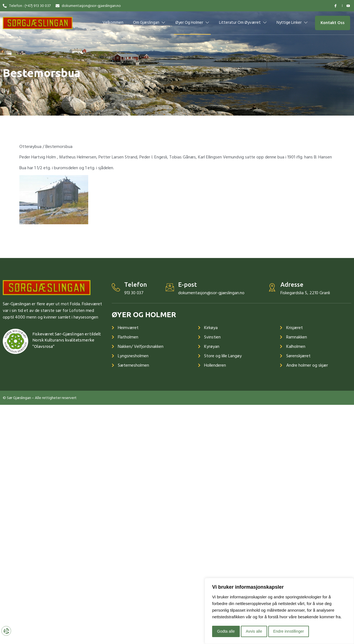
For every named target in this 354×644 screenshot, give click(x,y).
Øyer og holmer (192, 23)
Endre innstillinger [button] (289, 631)
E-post (188, 284)
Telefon (136, 284)
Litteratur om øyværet (243, 23)
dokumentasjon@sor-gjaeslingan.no (211, 293)
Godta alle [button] (226, 631)
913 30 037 (134, 293)
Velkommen (113, 23)
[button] (333, 23)
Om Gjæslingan (149, 23)
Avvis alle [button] (254, 631)
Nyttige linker (292, 23)
